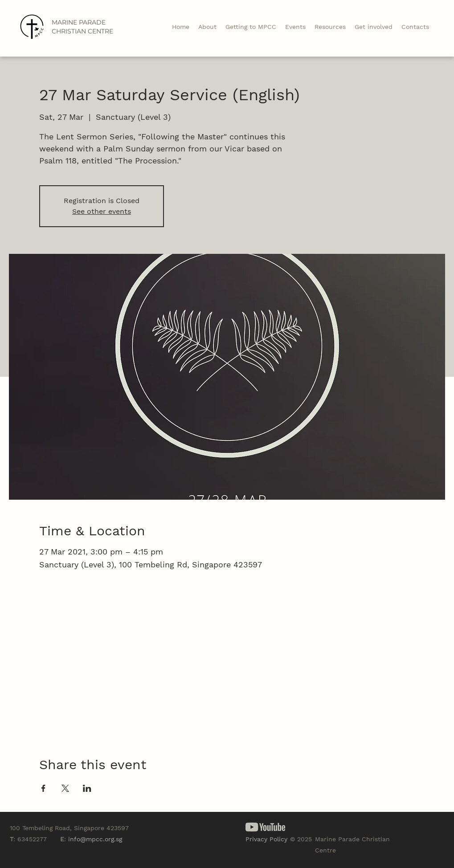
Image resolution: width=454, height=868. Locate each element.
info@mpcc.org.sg (95, 839)
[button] (330, 27)
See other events (102, 211)
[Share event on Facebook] (43, 788)
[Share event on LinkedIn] (87, 788)
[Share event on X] (65, 788)
